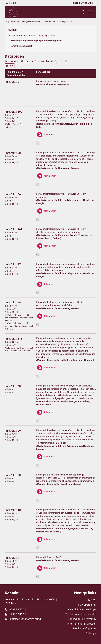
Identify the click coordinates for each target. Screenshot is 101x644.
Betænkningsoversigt (21, 46)
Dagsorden (66, 21)
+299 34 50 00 (18, 609)
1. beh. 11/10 (11, 389)
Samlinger (15, 21)
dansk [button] (11, 3)
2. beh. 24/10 (11, 118)
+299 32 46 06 (18, 614)
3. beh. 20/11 (11, 312)
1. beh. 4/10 (11, 306)
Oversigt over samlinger (31, 21)
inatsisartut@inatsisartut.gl (25, 619)
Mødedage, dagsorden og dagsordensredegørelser (36, 41)
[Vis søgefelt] (84, 12)
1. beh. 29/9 (11, 115)
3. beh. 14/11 (11, 274)
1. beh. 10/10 (11, 342)
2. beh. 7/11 (11, 159)
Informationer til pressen (82, 624)
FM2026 (92, 600)
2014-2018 (47, 21)
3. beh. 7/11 (11, 121)
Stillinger (91, 633)
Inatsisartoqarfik (84, 3)
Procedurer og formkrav (82, 619)
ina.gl (7, 21)
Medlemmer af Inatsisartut (81, 614)
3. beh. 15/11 (11, 440)
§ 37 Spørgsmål (87, 605)
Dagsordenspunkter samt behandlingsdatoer (33, 35)
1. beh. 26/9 (11, 561)
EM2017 (56, 21)
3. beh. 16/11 (11, 163)
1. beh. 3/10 (11, 156)
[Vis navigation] (90, 12)
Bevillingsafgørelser (85, 628)
